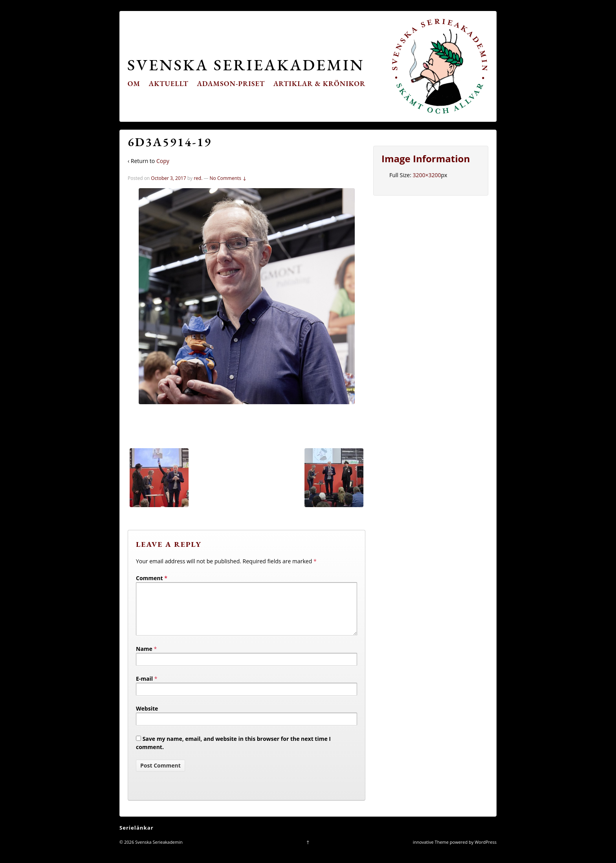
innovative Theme (431, 851)
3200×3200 (427, 175)
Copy (163, 161)
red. (198, 178)
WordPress (486, 851)
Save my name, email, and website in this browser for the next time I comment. (233, 752)
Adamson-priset (231, 83)
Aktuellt (169, 83)
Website (147, 718)
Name (144, 658)
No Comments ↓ (228, 178)
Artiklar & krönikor (320, 83)
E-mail (144, 688)
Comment (152, 578)
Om (134, 83)
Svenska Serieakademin (246, 65)
